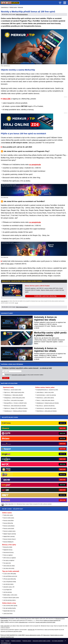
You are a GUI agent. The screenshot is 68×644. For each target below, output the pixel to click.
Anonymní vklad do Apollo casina (11, 598)
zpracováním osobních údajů (18, 375)
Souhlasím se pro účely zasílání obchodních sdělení (24, 375)
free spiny (10, 264)
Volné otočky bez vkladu (9, 566)
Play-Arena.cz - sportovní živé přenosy (45, 406)
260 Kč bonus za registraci (10, 558)
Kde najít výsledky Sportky (10, 608)
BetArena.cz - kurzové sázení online (13, 390)
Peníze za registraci (8, 555)
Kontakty (8, 641)
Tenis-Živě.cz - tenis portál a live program (14, 400)
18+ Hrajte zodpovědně (58, 641)
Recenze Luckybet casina (9, 531)
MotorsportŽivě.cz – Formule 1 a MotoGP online (15, 403)
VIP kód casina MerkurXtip (10, 579)
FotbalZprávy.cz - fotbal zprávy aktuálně (13, 395)
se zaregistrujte (35, 165)
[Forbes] (40, 459)
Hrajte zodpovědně (4, 301)
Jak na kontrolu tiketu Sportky (10, 606)
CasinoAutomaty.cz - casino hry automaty (46, 395)
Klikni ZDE (7, 99)
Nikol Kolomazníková (22, 14)
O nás (2, 641)
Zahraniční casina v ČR (9, 587)
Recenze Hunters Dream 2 (10, 539)
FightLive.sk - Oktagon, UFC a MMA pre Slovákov (16, 408)
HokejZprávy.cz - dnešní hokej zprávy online (14, 398)
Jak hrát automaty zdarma (9, 600)
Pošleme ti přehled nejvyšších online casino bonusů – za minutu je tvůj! (27, 368)
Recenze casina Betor (8, 521)
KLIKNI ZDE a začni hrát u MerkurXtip (45, 296)
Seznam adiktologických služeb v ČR (34, 635)
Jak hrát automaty (7, 592)
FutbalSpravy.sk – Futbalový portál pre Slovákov (15, 411)
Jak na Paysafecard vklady (10, 582)
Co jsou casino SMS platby (10, 574)
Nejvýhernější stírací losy (9, 611)
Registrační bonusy (8, 550)
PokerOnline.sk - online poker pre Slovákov (46, 411)
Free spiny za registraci (9, 560)
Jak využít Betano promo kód (10, 576)
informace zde (31, 630)
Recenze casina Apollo (9, 528)
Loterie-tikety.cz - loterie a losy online (45, 392)
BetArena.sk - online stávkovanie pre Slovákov (15, 406)
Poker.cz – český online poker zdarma (45, 400)
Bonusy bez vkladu (8, 547)
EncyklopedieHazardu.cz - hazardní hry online (47, 390)
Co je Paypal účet (7, 590)
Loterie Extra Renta (8, 614)
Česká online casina (8, 515)
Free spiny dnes (7, 563)
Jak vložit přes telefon (8, 584)
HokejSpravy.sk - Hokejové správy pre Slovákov (48, 403)
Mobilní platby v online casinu (10, 595)
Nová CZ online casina (9, 518)
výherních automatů (39, 140)
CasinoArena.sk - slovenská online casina (46, 408)
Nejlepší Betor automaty (9, 536)
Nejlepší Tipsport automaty (10, 534)
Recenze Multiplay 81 (8, 542)
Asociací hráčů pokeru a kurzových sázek (45, 622)
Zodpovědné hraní (23, 622)
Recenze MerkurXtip (8, 523)
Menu (65, 3)
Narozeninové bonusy (8, 552)
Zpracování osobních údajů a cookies (42, 641)
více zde (16, 303)
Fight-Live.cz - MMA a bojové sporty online (14, 392)
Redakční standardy (16, 641)
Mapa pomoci (46, 635)
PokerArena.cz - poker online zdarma (45, 398)
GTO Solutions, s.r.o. (6, 643)
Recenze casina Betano (9, 526)
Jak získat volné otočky (9, 568)
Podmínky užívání (27, 641)
